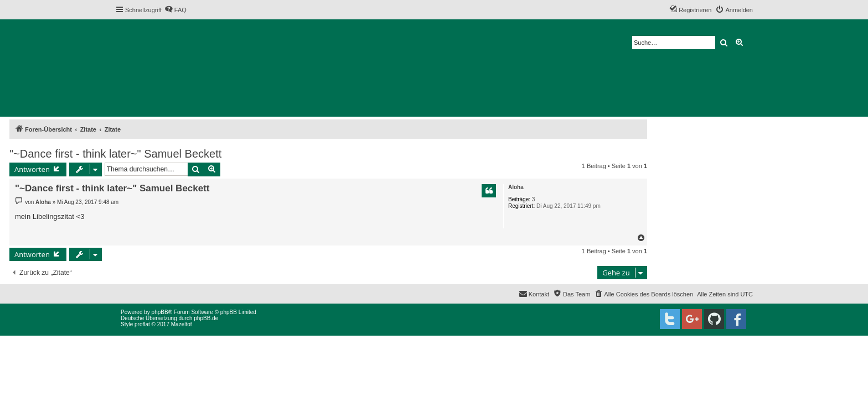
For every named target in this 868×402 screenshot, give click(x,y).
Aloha (516, 187)
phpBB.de (206, 318)
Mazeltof (182, 324)
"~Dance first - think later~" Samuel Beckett (115, 154)
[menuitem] (175, 10)
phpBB (160, 312)
